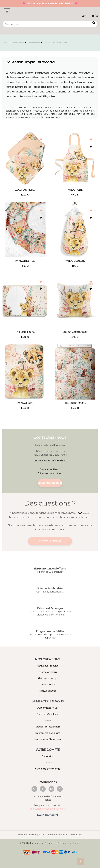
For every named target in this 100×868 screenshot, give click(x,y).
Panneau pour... (25, 403)
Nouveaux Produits (48, 666)
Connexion (48, 756)
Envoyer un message (50, 541)
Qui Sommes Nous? (48, 708)
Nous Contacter (48, 815)
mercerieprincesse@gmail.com (50, 461)
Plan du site (76, 835)
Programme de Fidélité (48, 733)
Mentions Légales (27, 835)
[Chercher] (50, 24)
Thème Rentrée (48, 691)
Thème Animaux (48, 672)
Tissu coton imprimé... (75, 403)
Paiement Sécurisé (57, 835)
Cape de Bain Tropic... (25, 190)
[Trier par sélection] (50, 123)
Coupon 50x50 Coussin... (75, 332)
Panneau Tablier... (75, 190)
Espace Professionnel (50, 483)
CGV (42, 835)
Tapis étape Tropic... (25, 332)
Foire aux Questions (48, 714)
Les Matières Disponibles (48, 739)
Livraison (48, 720)
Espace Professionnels (48, 727)
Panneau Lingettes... (25, 261)
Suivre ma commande (48, 769)
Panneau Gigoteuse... (75, 261)
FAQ (79, 513)
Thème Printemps (48, 678)
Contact (48, 762)
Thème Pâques (48, 685)
